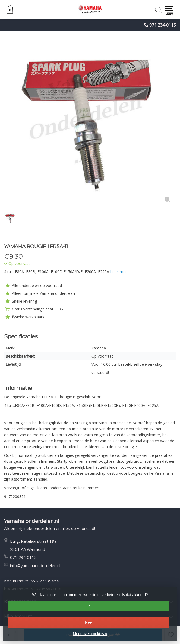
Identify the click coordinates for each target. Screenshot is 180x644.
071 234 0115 (163, 25)
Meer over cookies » (90, 634)
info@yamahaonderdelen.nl (35, 565)
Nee (89, 622)
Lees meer (120, 272)
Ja (88, 606)
